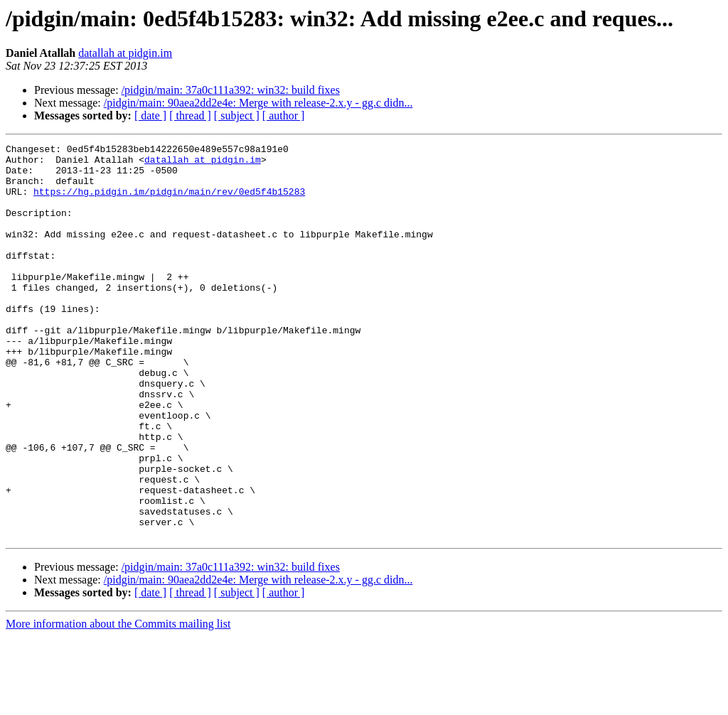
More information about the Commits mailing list (118, 703)
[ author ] (284, 115)
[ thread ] (190, 115)
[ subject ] (237, 115)
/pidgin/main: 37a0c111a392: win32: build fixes (231, 90)
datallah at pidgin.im (125, 53)
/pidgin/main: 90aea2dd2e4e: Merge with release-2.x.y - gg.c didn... (258, 103)
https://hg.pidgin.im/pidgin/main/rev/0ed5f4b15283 (169, 202)
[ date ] (150, 115)
